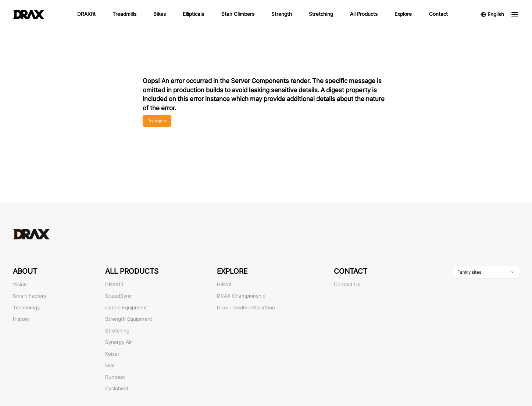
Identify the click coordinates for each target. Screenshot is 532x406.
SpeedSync (118, 296)
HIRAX (224, 284)
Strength (282, 14)
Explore (403, 14)
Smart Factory (30, 296)
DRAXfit (86, 14)
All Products (364, 14)
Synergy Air (119, 342)
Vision (20, 284)
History (21, 319)
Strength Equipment (129, 319)
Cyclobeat (117, 388)
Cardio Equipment (126, 308)
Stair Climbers (238, 14)
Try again (157, 121)
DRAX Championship (241, 296)
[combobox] (486, 272)
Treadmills (124, 14)
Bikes (160, 14)
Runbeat (115, 377)
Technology (26, 308)
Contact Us (347, 284)
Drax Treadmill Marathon (246, 308)
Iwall (110, 365)
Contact (438, 14)
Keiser (112, 354)
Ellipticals (193, 14)
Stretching (321, 14)
